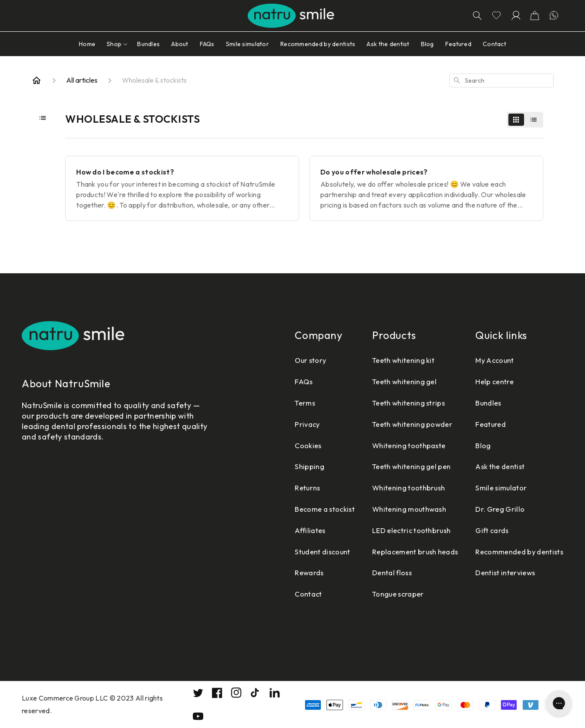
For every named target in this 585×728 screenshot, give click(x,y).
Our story (287, 360)
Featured (484, 424)
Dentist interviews (500, 572)
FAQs (280, 381)
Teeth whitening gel (391, 381)
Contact (285, 594)
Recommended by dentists (515, 552)
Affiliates (287, 530)
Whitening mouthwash (396, 509)
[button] (535, 16)
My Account (488, 360)
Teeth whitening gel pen (398, 466)
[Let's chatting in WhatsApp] (554, 16)
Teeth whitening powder (399, 424)
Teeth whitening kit (390, 360)
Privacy (283, 424)
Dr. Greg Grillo (493, 509)
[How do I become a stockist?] (182, 188)
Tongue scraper (383, 594)
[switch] (525, 120)
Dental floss (377, 572)
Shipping (285, 466)
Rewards (286, 572)
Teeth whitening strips (395, 403)
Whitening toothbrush (395, 488)
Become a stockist (303, 509)
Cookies (285, 445)
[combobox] (501, 81)
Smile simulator (494, 488)
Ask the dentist (494, 466)
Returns (284, 488)
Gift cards (485, 530)
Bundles (481, 403)
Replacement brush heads (402, 552)
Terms (281, 403)
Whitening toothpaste (395, 445)
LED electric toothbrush (398, 530)
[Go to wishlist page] (496, 16)
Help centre (487, 381)
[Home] (37, 81)
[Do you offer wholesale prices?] (426, 188)
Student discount (301, 552)
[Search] (477, 16)
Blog (475, 445)
